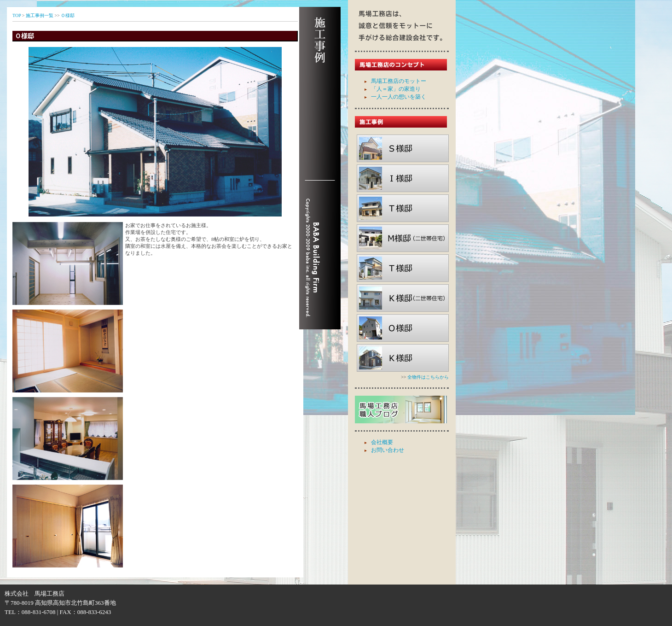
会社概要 (382, 442)
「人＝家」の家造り (396, 89)
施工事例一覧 (40, 15)
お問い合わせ (388, 450)
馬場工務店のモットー (399, 81)
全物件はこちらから (428, 377)
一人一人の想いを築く (399, 97)
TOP (17, 15)
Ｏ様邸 (68, 15)
